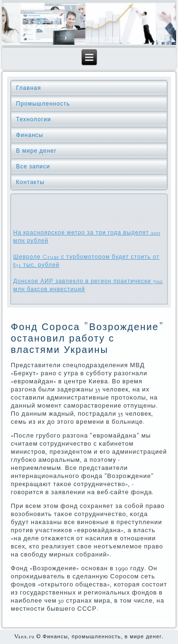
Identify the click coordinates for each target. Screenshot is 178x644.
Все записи (33, 166)
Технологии (34, 119)
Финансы (30, 135)
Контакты (30, 182)
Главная (29, 88)
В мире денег (37, 151)
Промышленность (43, 104)
